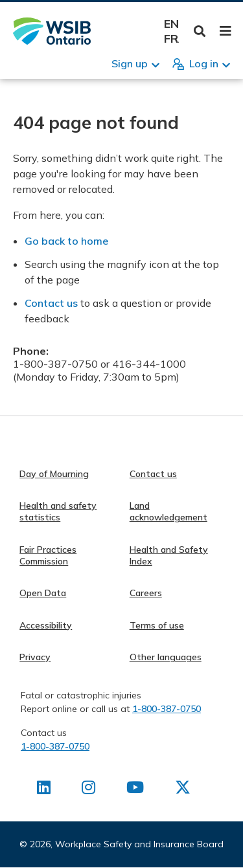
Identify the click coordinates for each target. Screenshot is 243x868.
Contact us (51, 303)
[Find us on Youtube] (135, 790)
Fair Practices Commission (48, 555)
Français (171, 39)
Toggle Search (200, 31)
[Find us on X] (183, 790)
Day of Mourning (54, 474)
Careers (146, 593)
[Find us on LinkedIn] (44, 790)
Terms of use (157, 625)
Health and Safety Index (169, 555)
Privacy (35, 657)
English (171, 24)
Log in (204, 63)
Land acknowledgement (168, 511)
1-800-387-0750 (167, 709)
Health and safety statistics (58, 511)
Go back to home (66, 241)
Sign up (130, 63)
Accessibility (46, 625)
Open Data (43, 593)
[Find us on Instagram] (88, 790)
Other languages (166, 657)
